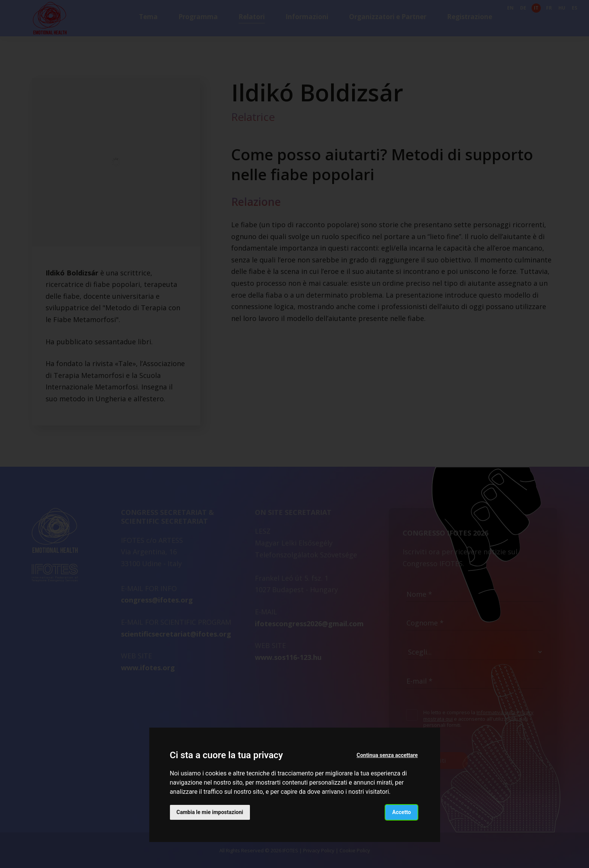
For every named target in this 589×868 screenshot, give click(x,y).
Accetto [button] (401, 812)
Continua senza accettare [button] (387, 755)
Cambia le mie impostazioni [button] (210, 812)
